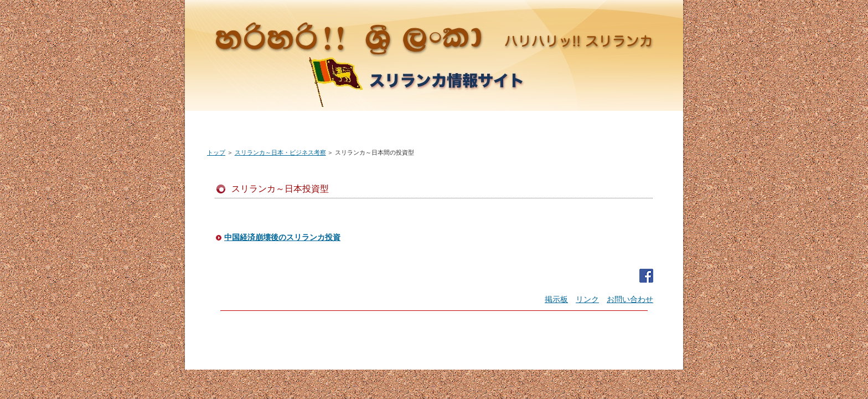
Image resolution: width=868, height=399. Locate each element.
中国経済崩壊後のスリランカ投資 (282, 237)
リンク (587, 299)
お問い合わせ (630, 299)
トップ (216, 152)
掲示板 (556, 299)
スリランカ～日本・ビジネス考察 (280, 152)
